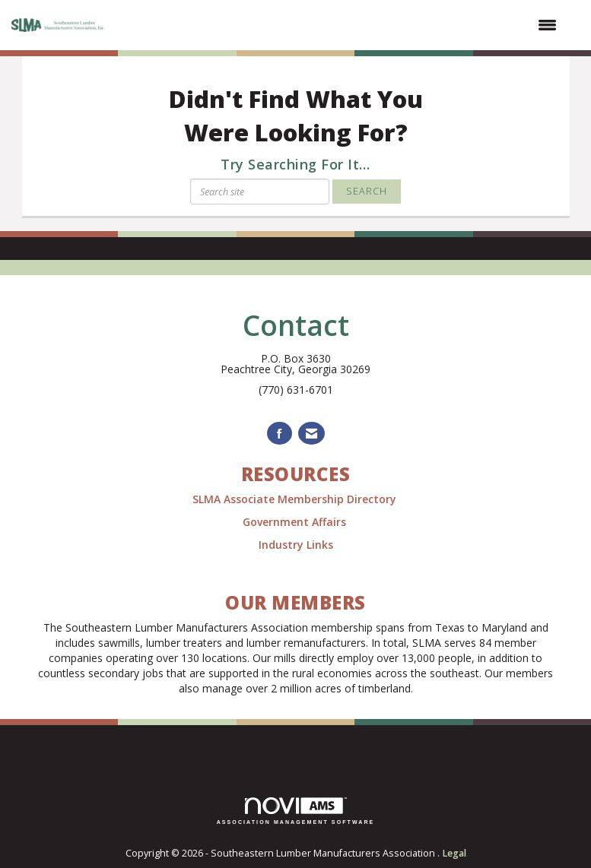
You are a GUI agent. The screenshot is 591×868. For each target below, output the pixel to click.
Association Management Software (296, 811)
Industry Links (296, 545)
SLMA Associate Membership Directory (296, 499)
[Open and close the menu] (340, 25)
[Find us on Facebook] (280, 434)
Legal (454, 853)
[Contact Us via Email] (311, 434)
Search (367, 191)
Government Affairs (296, 522)
